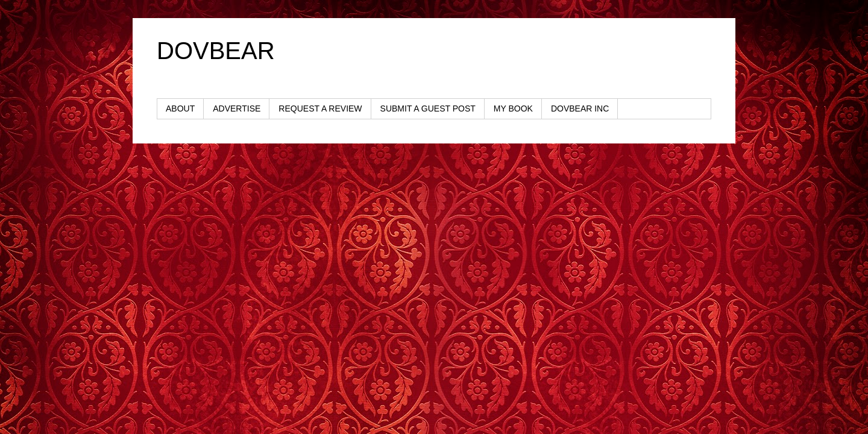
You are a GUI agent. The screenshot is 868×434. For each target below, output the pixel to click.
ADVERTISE (237, 108)
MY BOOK (513, 108)
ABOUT (180, 108)
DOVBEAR (216, 51)
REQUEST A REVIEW (320, 108)
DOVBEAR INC (580, 108)
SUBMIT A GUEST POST (428, 108)
